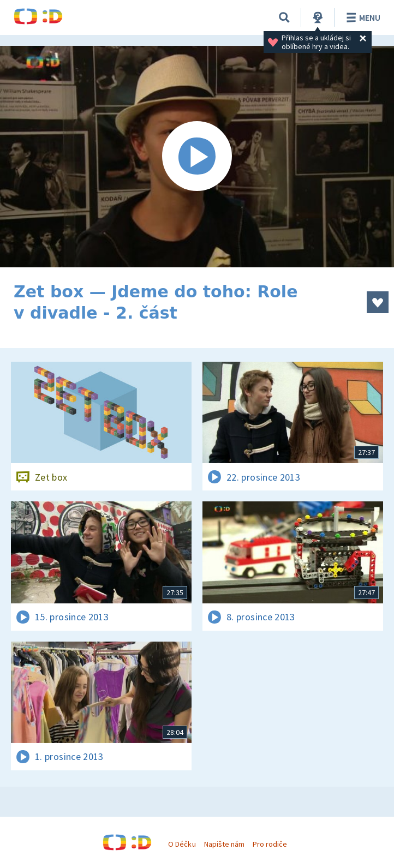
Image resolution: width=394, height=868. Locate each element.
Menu (362, 17)
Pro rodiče (270, 844)
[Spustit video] (197, 157)
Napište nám (224, 844)
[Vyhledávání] (284, 17)
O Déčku (182, 844)
